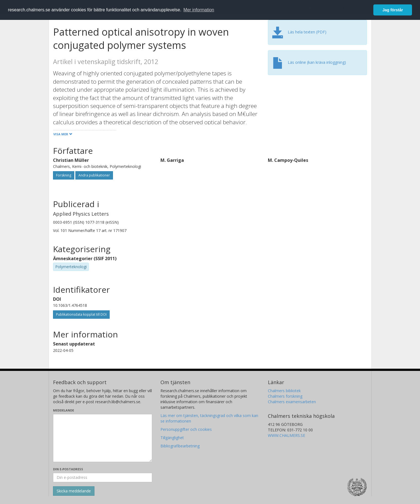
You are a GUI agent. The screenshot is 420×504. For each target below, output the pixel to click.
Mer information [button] (199, 10)
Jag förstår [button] (393, 10)
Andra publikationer (94, 175)
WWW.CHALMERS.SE (286, 435)
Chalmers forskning (285, 396)
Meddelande (64, 410)
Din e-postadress (68, 469)
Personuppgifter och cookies (186, 429)
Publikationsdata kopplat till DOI (81, 314)
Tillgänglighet (172, 438)
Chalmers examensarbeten (292, 402)
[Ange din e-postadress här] (103, 477)
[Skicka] (74, 491)
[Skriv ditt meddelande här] (103, 438)
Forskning (64, 175)
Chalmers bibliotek (284, 391)
